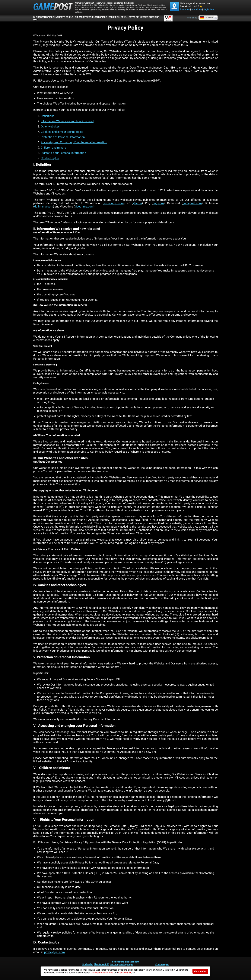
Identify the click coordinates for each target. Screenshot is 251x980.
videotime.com (84, 207)
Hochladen (88, 964)
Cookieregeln (162, 964)
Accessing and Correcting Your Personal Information (74, 142)
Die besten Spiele (44, 17)
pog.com (158, 203)
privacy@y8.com (54, 952)
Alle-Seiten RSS (102, 964)
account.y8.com (114, 203)
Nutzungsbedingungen (121, 964)
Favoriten (185, 9)
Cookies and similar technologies (62, 132)
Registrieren (209, 9)
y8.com (137, 203)
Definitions (48, 116)
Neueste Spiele (64, 17)
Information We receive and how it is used (67, 121)
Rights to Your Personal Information (63, 153)
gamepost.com (192, 203)
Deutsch (206, 18)
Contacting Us (50, 158)
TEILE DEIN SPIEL (118, 17)
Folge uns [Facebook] (192, 18)
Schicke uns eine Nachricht (126, 962)
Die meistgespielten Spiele (91, 17)
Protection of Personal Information (63, 137)
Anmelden (197, 9)
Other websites (50, 127)
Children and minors (53, 148)
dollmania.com (44, 207)
